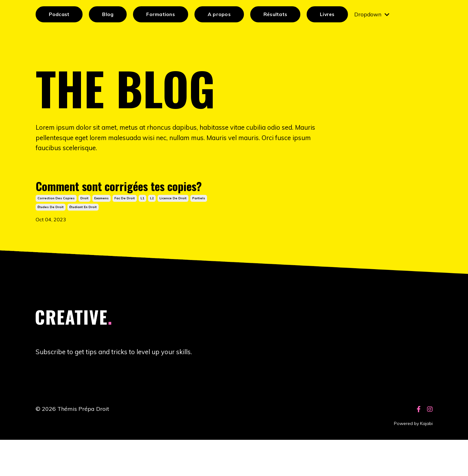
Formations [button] (161, 14)
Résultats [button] (277, 14)
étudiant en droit (83, 241)
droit (84, 232)
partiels (199, 232)
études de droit (51, 241)
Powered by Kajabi (413, 460)
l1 (142, 232)
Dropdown (375, 14)
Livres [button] (330, 14)
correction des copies (56, 232)
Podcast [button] (59, 14)
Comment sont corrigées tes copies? (121, 206)
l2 (152, 232)
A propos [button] (220, 14)
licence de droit (173, 232)
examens (101, 232)
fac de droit (125, 232)
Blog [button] (108, 14)
